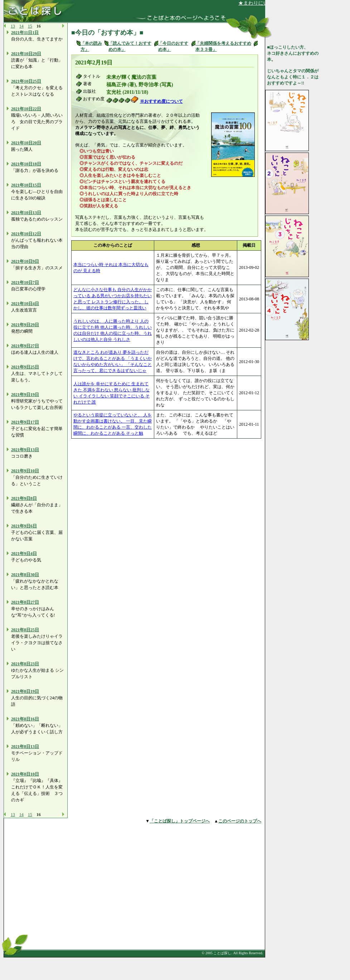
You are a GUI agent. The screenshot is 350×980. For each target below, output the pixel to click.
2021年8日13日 (25, 747)
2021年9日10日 (25, 471)
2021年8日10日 (25, 774)
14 (21, 26)
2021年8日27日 (25, 602)
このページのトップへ (240, 821)
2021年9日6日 (24, 526)
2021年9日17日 (25, 422)
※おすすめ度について (161, 101)
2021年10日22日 (26, 109)
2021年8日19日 (25, 691)
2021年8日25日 (25, 630)
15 (30, 26)
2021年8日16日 (25, 719)
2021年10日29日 (26, 54)
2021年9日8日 (24, 498)
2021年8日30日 (25, 575)
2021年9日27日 (25, 346)
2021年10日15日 (26, 185)
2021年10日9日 (25, 261)
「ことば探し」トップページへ (180, 821)
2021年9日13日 (25, 450)
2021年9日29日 (25, 325)
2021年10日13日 (26, 213)
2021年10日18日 (26, 164)
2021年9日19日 (25, 395)
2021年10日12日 (26, 234)
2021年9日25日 (25, 367)
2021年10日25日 (26, 81)
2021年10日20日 (26, 143)
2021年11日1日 (25, 33)
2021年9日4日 (24, 554)
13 (13, 26)
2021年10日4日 (25, 304)
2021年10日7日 (25, 283)
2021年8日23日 (25, 664)
